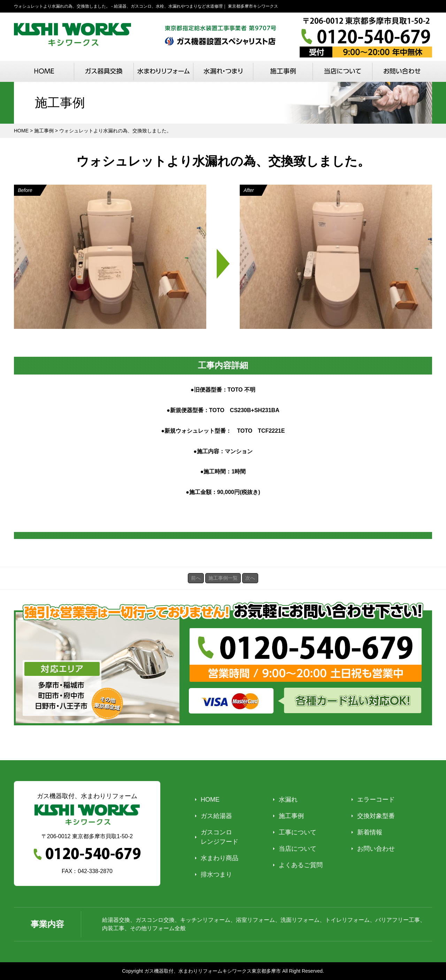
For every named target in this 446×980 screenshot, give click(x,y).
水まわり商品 (220, 858)
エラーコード (376, 800)
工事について (298, 832)
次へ (250, 578)
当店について (298, 849)
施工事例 (291, 816)
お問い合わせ (376, 849)
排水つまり (216, 874)
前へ (196, 578)
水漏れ (288, 800)
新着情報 (370, 832)
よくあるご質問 (301, 865)
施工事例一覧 (223, 578)
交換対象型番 (376, 816)
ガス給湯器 (216, 816)
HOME (210, 800)
